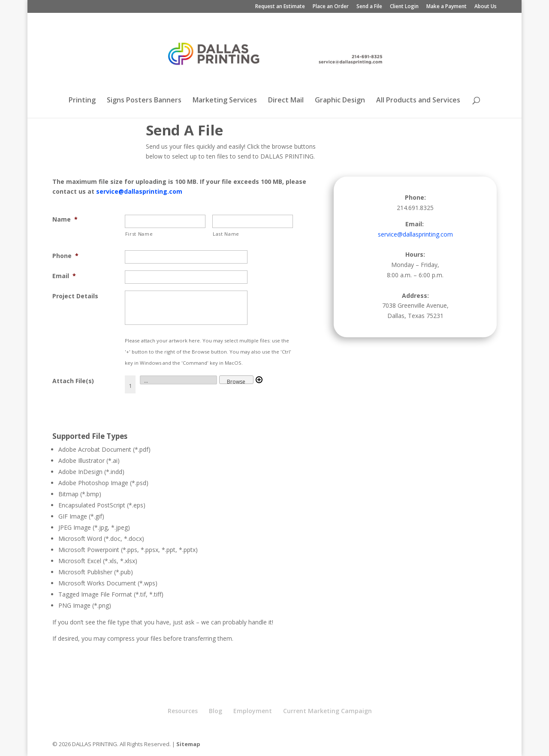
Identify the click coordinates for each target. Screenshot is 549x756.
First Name (139, 234)
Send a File (369, 7)
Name (65, 219)
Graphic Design (340, 101)
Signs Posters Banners (144, 101)
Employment (253, 711)
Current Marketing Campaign (327, 711)
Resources (183, 711)
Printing (82, 101)
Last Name (226, 234)
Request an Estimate (280, 7)
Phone (65, 256)
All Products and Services (418, 101)
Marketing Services (225, 101)
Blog (216, 711)
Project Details (75, 296)
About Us (486, 7)
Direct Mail (286, 101)
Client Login (404, 7)
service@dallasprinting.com (139, 191)
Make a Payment (446, 7)
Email (64, 276)
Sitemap (188, 744)
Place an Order (331, 7)
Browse (236, 381)
